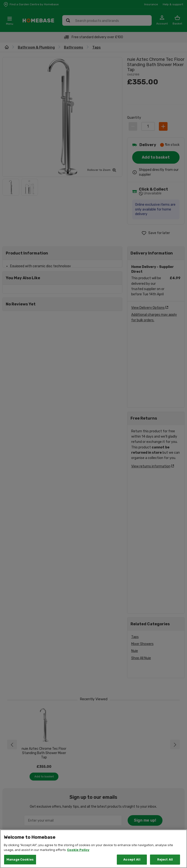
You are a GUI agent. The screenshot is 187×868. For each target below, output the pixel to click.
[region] (93, 849)
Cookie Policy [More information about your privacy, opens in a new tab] (78, 850)
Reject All (165, 859)
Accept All (132, 859)
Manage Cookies (20, 859)
